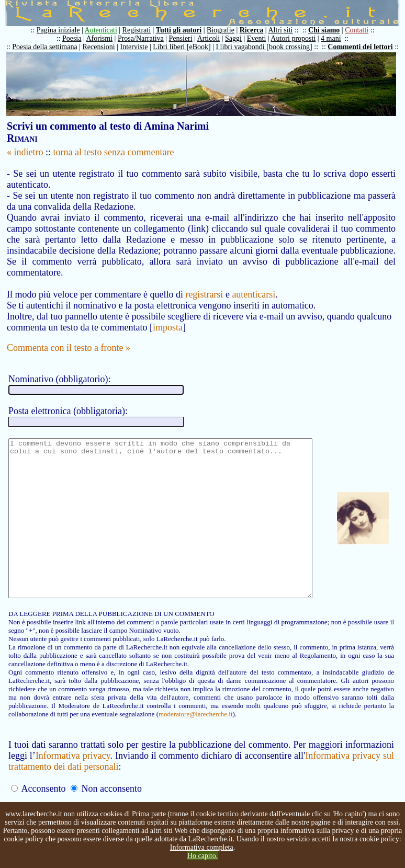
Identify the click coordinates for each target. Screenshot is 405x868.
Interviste (139, 47)
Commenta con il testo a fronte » (69, 337)
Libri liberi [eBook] (187, 47)
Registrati (142, 30)
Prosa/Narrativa (146, 38)
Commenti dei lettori (365, 47)
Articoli (214, 38)
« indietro (25, 152)
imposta (168, 316)
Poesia (77, 38)
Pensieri (186, 38)
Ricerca (257, 30)
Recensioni (104, 47)
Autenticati (106, 30)
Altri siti (285, 30)
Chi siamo (329, 30)
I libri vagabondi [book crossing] (269, 47)
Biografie (226, 30)
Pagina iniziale (64, 30)
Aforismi (105, 38)
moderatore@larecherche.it (85, 734)
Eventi (262, 38)
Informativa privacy (74, 776)
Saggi (239, 38)
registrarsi (204, 283)
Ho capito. (203, 856)
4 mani (336, 38)
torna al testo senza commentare (114, 152)
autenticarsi (254, 283)
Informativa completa (202, 847)
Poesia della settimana (50, 47)
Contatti (362, 30)
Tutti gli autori (184, 30)
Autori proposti (298, 38)
